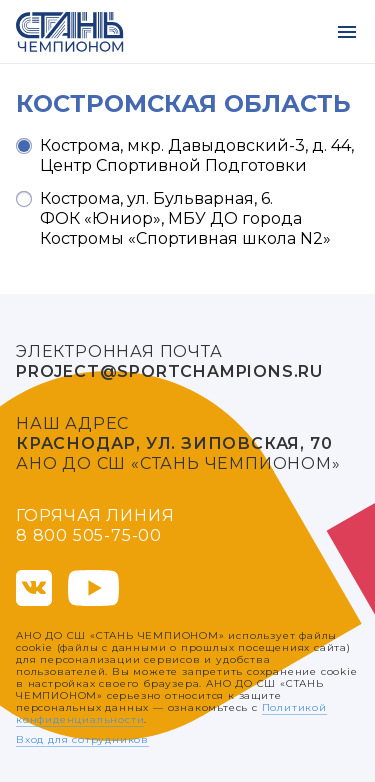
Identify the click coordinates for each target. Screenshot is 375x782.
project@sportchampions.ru (169, 371)
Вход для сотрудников (82, 739)
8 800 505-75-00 (89, 535)
